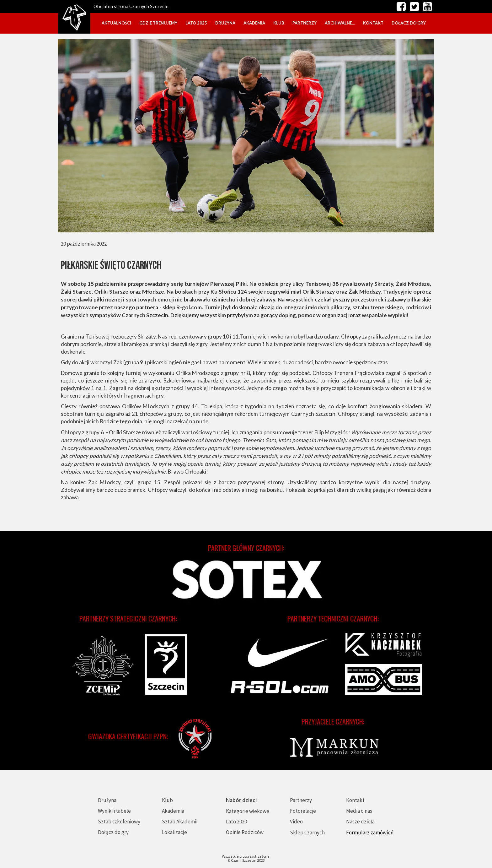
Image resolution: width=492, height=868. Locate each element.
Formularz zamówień (370, 833)
